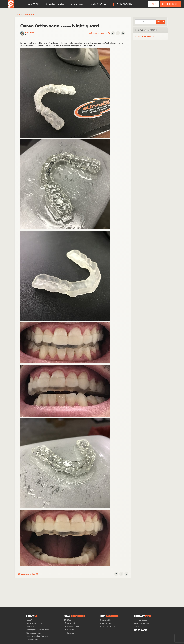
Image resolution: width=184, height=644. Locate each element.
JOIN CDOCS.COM (170, 4)
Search (161, 22)
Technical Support (141, 620)
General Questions (141, 623)
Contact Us (138, 626)
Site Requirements (34, 633)
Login (154, 4)
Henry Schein (106, 623)
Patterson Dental (107, 626)
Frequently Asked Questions (38, 636)
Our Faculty (31, 626)
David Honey (30, 32)
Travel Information (33, 639)
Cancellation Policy (34, 623)
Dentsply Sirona (107, 620)
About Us (30, 620)
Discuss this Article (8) (99, 33)
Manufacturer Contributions (37, 630)
